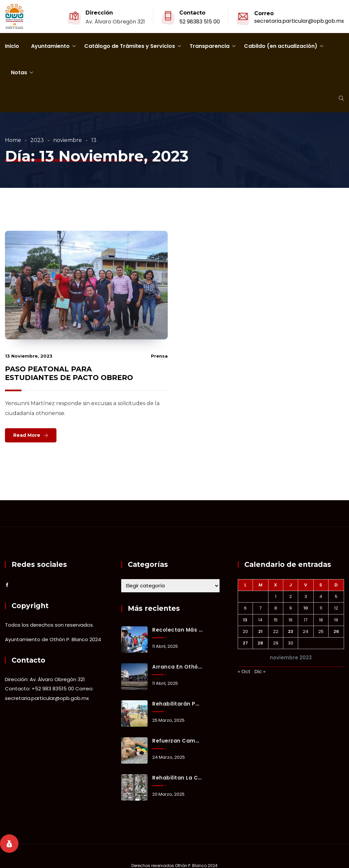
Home (13, 140)
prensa (159, 356)
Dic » (260, 671)
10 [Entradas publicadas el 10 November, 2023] (306, 608)
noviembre (68, 140)
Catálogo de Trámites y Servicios (130, 46)
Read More (27, 435)
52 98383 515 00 (200, 22)
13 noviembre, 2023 (29, 356)
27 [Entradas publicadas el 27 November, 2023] (245, 643)
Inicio (12, 46)
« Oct (244, 671)
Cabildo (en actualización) (281, 46)
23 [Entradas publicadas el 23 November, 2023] (291, 631)
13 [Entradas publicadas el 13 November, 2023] (245, 620)
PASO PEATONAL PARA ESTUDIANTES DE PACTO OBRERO (69, 373)
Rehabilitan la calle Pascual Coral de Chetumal (177, 778)
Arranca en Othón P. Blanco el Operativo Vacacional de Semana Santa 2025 (177, 667)
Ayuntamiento (50, 46)
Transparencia (209, 46)
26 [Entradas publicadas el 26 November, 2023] (336, 631)
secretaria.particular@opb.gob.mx (299, 21)
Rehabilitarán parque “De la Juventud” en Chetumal (177, 704)
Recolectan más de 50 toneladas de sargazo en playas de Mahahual (177, 630)
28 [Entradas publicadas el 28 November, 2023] (260, 643)
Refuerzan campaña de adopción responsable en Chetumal (177, 741)
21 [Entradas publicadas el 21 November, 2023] (260, 631)
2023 (37, 140)
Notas (19, 72)
